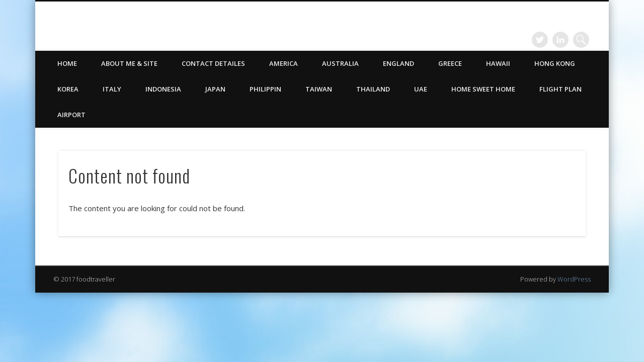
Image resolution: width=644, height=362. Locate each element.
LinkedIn (560, 40)
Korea (68, 89)
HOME (67, 63)
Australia (340, 63)
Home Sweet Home (483, 89)
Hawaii (498, 63)
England (398, 63)
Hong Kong (555, 63)
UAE (421, 89)
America (284, 63)
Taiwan (319, 89)
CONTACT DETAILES (213, 63)
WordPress (574, 279)
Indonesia (163, 89)
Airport (71, 115)
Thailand (373, 89)
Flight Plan (560, 89)
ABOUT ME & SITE (129, 63)
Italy (112, 89)
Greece (450, 63)
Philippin (265, 89)
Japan (215, 89)
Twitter (540, 40)
